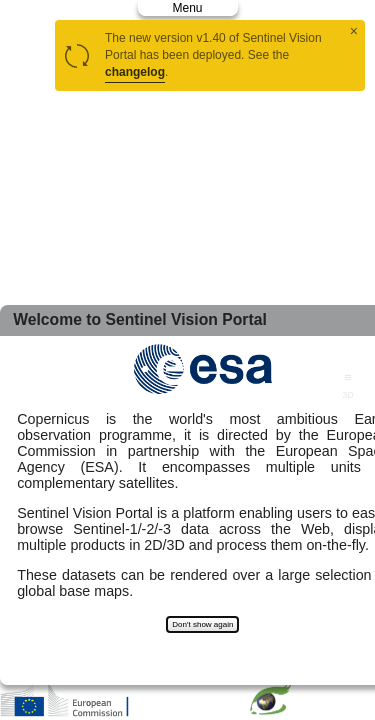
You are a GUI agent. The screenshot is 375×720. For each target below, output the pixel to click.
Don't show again (202, 624)
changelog (135, 72)
